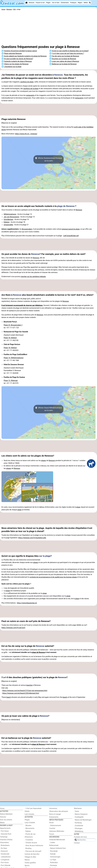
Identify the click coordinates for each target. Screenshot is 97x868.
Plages (48, 3)
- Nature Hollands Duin (58, 848)
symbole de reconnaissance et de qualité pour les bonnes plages (53, 577)
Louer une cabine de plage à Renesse (65, 61)
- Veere (76, 811)
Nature (27, 860)
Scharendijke (8, 225)
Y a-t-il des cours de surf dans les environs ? (68, 53)
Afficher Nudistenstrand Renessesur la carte (48, 159)
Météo (86, 3)
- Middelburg (79, 831)
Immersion (53, 808)
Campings (4, 837)
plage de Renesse (66, 206)
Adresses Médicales (57, 831)
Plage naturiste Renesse (13, 53)
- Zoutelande (79, 826)
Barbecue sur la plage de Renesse (64, 64)
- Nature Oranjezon (81, 814)
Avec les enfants (6, 820)
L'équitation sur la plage (13, 67)
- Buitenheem (5, 845)
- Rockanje (53, 865)
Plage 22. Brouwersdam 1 (13, 325)
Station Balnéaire (6, 814)
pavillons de (25, 82)
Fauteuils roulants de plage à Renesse (18, 61)
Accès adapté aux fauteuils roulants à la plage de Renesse (25, 56)
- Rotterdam (54, 863)
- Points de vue (30, 834)
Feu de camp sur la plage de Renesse (65, 56)
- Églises (28, 831)
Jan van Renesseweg (11, 217)
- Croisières (29, 840)
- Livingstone (5, 860)
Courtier (52, 828)
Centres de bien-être (32, 854)
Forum (52, 834)
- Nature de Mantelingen (83, 820)
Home (2, 808)
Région (80, 3)
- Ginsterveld (5, 854)
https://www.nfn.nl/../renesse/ (26, 134)
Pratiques (73, 3)
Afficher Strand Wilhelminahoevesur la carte (48, 409)
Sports (27, 866)
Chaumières (4, 843)
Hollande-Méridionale (57, 840)
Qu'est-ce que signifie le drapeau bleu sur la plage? (70, 51)
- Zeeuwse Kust (6, 834)
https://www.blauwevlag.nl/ (27, 603)
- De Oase (4, 848)
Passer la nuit (40, 3)
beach (9, 697)
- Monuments (30, 828)
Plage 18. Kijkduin (10, 338)
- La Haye (53, 860)
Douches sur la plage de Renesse (64, 59)
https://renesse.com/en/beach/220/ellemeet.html (21, 693)
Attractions (29, 837)
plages (44, 461)
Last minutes (29, 814)
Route (51, 823)
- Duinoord (4, 851)
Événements (65, 3)
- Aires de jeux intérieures (34, 846)
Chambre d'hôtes (6, 840)
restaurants (30, 95)
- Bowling (28, 848)
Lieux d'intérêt (30, 823)
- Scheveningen (55, 857)
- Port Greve (4, 831)
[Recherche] (90, 3)
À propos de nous (80, 837)
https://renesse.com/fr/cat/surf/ (13, 628)
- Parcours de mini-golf (33, 851)
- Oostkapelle (79, 817)
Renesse (32, 3)
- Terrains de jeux (31, 843)
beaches (29, 685)
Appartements (5, 828)
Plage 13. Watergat (11, 381)
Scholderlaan (8, 219)
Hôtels (27, 811)
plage (31, 82)
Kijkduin (7, 222)
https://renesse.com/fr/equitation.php (32, 538)
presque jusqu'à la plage (71, 229)
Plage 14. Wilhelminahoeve (14, 358)
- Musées (28, 825)
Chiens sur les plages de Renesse (16, 64)
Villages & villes (30, 857)
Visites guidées (30, 863)
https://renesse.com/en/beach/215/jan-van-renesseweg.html (25, 691)
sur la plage (45, 556)
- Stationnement (55, 825)
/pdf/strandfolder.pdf (71, 236)
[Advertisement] (48, 28)
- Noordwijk (53, 851)
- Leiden (52, 843)
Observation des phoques (59, 811)
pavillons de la (29, 89)
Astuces (3, 817)
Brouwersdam (27, 229)
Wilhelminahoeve (10, 214)
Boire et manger (55, 814)
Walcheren (78, 808)
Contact (77, 843)
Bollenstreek (54, 845)
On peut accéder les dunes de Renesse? (19, 59)
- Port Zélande (5, 865)
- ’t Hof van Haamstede (33, 808)
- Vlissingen (78, 828)
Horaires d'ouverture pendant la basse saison (20, 51)
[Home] (26, 3)
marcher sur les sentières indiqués (33, 277)
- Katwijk (52, 854)
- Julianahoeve (5, 857)
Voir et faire (56, 3)
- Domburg (78, 823)
